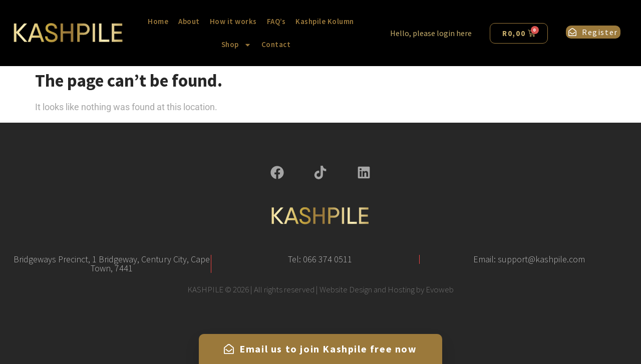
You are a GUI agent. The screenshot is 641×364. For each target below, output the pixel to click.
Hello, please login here (431, 33)
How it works (233, 21)
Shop (236, 45)
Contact (276, 44)
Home (158, 21)
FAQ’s (276, 21)
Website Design (346, 289)
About (189, 21)
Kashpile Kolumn (325, 21)
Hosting (401, 289)
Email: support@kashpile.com (529, 259)
